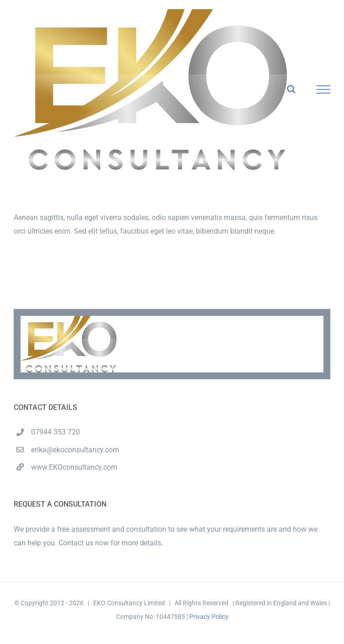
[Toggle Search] (291, 89)
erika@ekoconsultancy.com (75, 450)
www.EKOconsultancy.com (74, 467)
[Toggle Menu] (323, 89)
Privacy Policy (209, 617)
